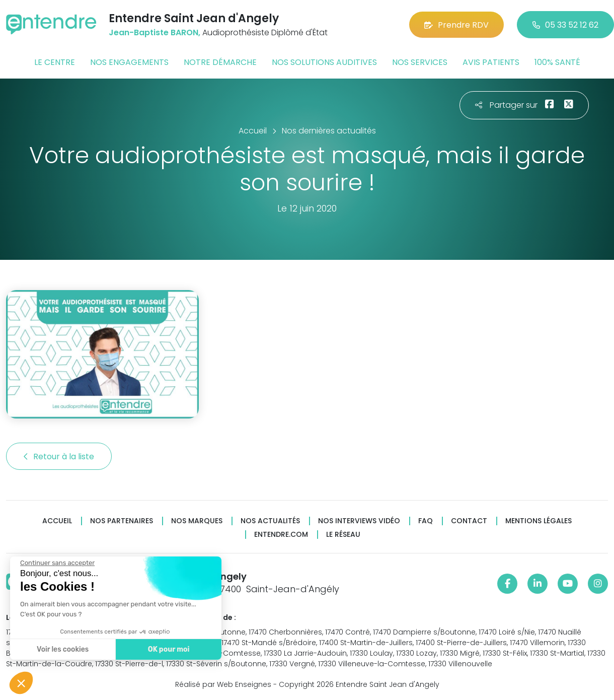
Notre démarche (220, 62)
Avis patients (491, 62)
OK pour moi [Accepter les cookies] (167, 649)
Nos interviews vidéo (359, 521)
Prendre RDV (456, 25)
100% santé (557, 62)
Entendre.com (281, 535)
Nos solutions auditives (324, 62)
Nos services (420, 62)
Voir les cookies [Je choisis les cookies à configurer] (62, 649)
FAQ (426, 521)
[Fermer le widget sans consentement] (56, 563)
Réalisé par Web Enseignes (223, 684)
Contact (469, 521)
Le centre (55, 62)
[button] (21, 683)
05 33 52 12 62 (565, 25)
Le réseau (343, 535)
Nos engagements (129, 62)
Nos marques (197, 521)
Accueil (57, 521)
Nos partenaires (122, 521)
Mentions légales (539, 521)
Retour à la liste (59, 457)
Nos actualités (270, 521)
